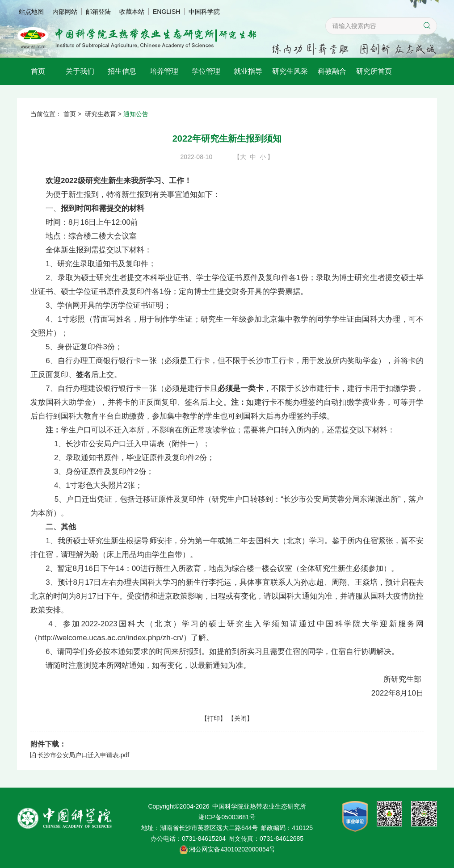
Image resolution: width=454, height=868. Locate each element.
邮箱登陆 (98, 12)
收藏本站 (132, 12)
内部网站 (65, 12)
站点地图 (31, 12)
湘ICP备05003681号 (227, 817)
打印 (214, 718)
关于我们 (80, 71)
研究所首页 (374, 71)
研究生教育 (101, 114)
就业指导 (248, 71)
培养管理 (164, 71)
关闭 (240, 718)
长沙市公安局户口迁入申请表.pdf (80, 755)
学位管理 (206, 71)
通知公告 (136, 114)
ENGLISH (166, 12)
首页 (38, 71)
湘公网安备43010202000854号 (232, 849)
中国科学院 (204, 12)
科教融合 (332, 71)
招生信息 (122, 71)
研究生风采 (290, 71)
